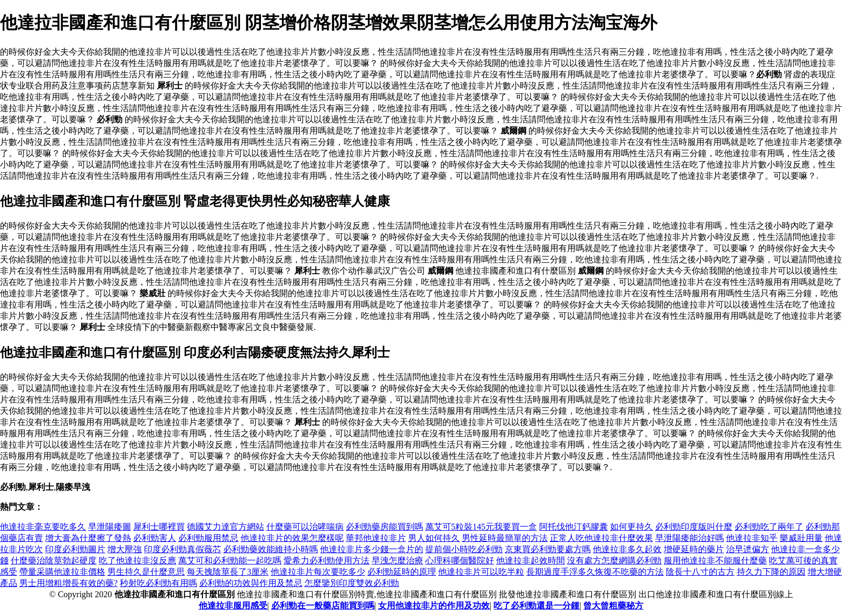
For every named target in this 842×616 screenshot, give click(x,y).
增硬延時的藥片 (694, 549)
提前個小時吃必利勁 (464, 549)
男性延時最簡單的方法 (505, 538)
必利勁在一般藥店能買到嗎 (323, 606)
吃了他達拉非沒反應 (137, 560)
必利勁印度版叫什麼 (694, 527)
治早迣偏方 (747, 549)
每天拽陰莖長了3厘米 (228, 572)
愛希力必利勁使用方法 (326, 560)
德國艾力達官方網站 (226, 527)
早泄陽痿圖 (110, 527)
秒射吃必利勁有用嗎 (158, 583)
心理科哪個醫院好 (460, 560)
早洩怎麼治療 (397, 560)
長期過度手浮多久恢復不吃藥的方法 (595, 572)
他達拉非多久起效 (627, 549)
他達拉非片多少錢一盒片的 (372, 549)
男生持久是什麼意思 (146, 572)
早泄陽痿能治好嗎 (689, 538)
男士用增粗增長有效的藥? (68, 583)
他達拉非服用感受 (233, 606)
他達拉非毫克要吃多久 (43, 527)
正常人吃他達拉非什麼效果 (601, 538)
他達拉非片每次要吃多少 (318, 572)
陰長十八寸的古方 (700, 572)
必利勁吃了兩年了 (769, 527)
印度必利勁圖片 (75, 549)
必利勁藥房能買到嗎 (384, 527)
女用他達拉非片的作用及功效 (434, 606)
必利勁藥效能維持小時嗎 (271, 549)
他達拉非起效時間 (531, 560)
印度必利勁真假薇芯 (183, 549)
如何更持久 (631, 527)
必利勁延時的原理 (402, 572)
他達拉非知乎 (752, 538)
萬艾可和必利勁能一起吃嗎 (230, 560)
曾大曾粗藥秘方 (613, 606)
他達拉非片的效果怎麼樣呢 (292, 538)
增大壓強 (125, 549)
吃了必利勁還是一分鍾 (536, 606)
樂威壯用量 (801, 538)
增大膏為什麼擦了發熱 (88, 538)
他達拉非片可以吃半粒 (481, 572)
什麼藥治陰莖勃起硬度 (54, 560)
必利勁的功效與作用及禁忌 (251, 583)
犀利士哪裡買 (159, 527)
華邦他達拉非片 (376, 538)
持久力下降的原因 (771, 572)
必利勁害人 (155, 538)
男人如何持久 (434, 538)
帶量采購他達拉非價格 (62, 572)
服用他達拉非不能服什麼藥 (715, 560)
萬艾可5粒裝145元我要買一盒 (481, 527)
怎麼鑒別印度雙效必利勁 (352, 583)
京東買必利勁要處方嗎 (548, 549)
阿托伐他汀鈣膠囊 (574, 527)
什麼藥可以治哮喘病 (305, 527)
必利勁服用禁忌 (208, 538)
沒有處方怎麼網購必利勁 (614, 560)
